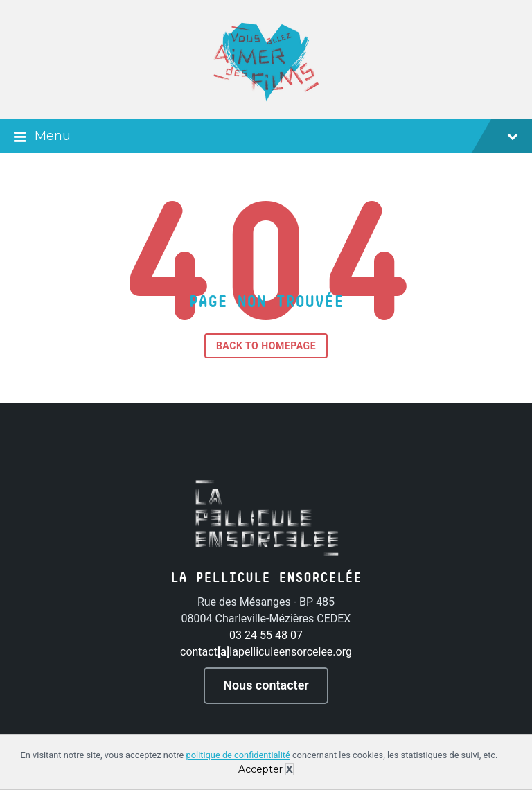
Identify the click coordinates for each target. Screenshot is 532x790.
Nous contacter (266, 685)
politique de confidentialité (238, 755)
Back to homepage (266, 346)
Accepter (260, 769)
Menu (266, 137)
